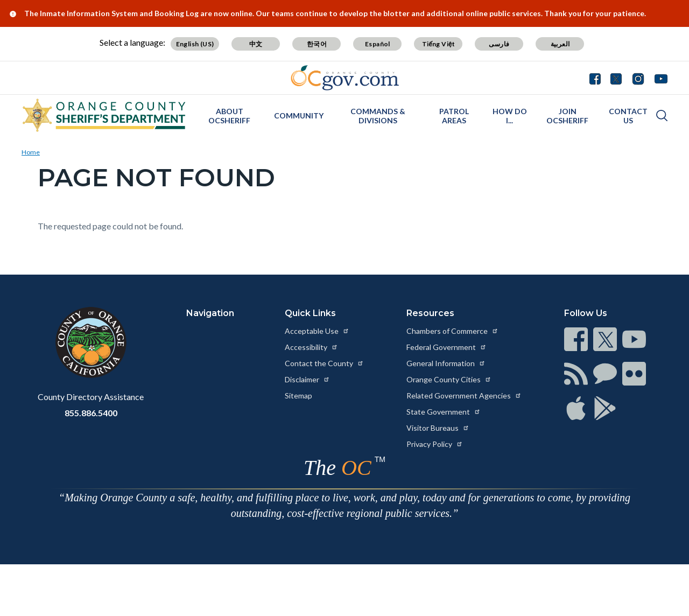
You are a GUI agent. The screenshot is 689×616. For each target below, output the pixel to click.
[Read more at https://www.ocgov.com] (91, 342)
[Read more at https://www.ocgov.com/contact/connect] (576, 339)
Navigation (210, 313)
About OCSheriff (229, 116)
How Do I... (510, 116)
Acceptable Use (317, 331)
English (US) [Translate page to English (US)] (195, 44)
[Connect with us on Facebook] (597, 78)
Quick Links (310, 313)
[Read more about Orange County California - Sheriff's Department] (104, 115)
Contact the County (324, 363)
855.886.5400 (91, 413)
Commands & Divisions (378, 116)
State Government (444, 412)
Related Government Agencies (464, 395)
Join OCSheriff (567, 116)
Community (299, 115)
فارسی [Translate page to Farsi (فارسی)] (499, 44)
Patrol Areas (454, 116)
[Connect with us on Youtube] (659, 78)
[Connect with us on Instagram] (638, 78)
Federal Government (447, 347)
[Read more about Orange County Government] (345, 78)
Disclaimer (307, 379)
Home (31, 152)
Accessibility (311, 347)
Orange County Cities (449, 379)
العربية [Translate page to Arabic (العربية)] (560, 44)
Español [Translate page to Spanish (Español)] (378, 44)
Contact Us (628, 116)
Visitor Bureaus (438, 428)
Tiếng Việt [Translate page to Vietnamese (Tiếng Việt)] (439, 44)
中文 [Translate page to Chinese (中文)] (256, 44)
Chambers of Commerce (452, 331)
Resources (430, 313)
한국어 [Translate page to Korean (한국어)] (317, 44)
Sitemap (298, 395)
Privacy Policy (435, 444)
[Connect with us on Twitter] (616, 78)
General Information (446, 363)
